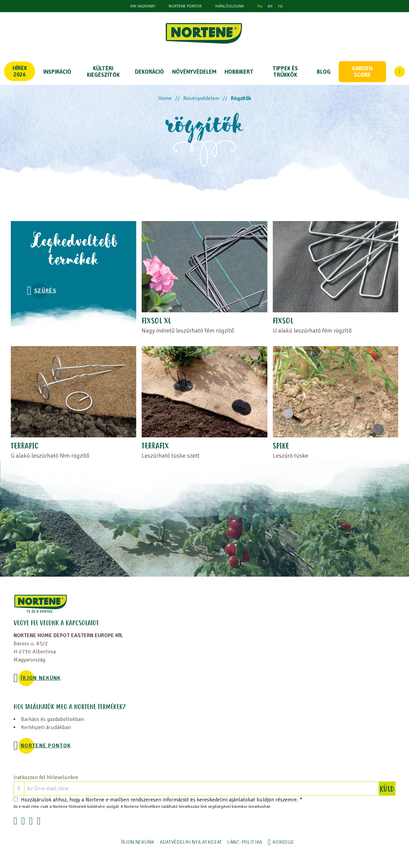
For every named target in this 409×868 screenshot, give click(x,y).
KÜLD (387, 789)
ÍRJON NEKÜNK (41, 678)
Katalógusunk (230, 6)
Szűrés (45, 291)
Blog (324, 72)
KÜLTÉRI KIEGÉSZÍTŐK (103, 71)
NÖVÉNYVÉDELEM (194, 72)
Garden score (362, 71)
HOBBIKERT (239, 72)
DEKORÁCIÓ (149, 72)
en (270, 6)
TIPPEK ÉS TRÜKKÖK (285, 71)
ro (280, 6)
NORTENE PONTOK (185, 6)
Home (165, 98)
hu (260, 6)
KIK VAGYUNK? (143, 6)
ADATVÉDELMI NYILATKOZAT (191, 842)
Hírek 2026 (20, 71)
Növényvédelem (201, 98)
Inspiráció (57, 72)
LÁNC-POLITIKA (245, 842)
